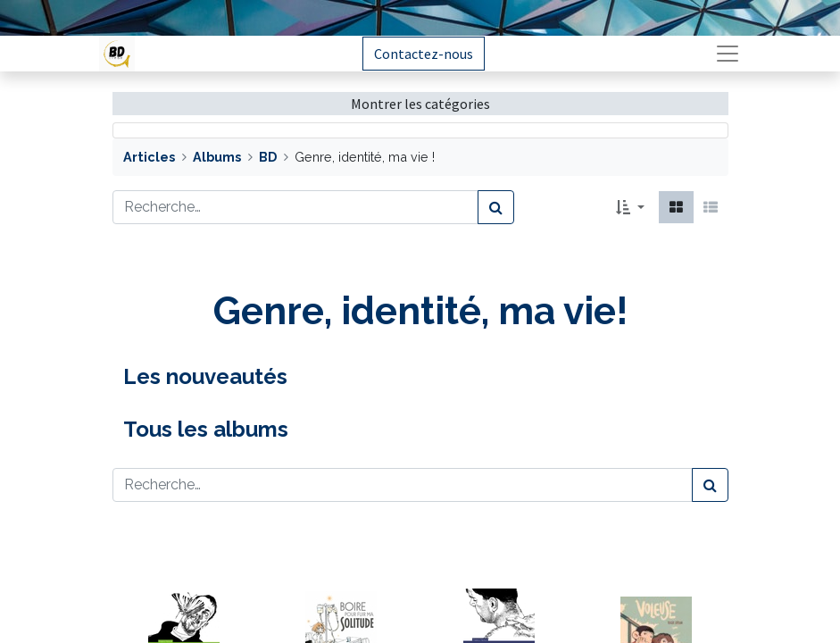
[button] (630, 207)
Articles (149, 157)
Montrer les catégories (420, 104)
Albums (217, 157)
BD (268, 157)
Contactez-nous (424, 54)
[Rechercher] (496, 207)
